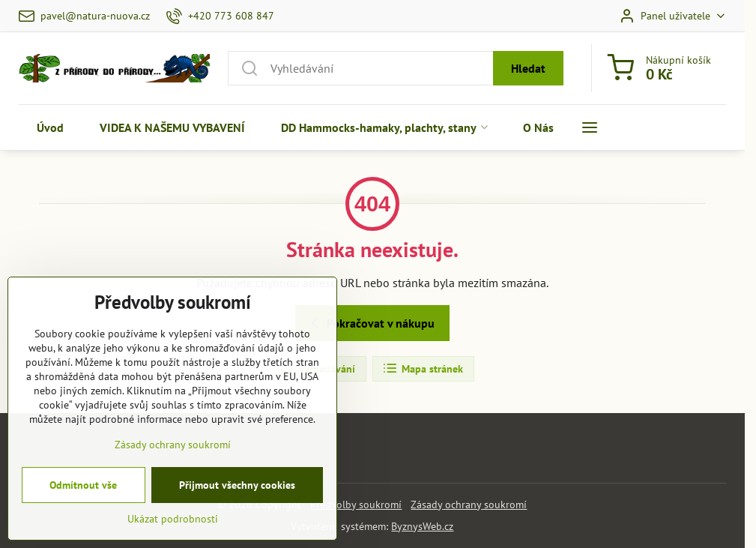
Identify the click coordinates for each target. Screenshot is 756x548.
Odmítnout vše (83, 523)
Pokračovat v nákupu (370, 323)
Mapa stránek (423, 369)
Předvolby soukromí (356, 505)
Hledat (528, 68)
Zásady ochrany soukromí (469, 505)
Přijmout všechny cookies (237, 523)
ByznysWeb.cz (422, 526)
